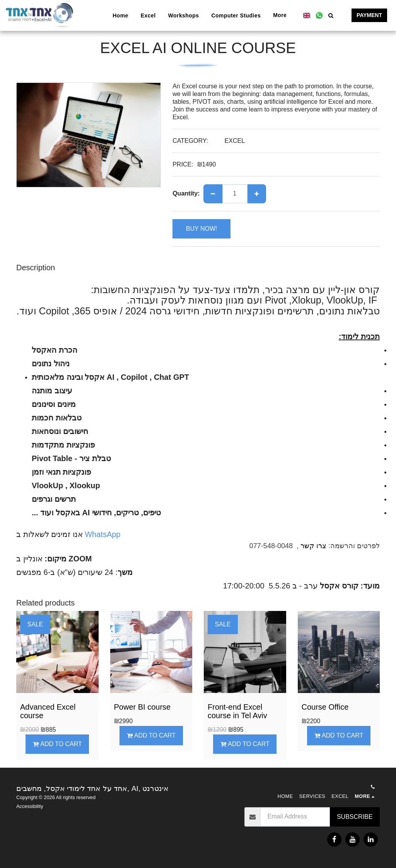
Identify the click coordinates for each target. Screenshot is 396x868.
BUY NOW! (202, 229)
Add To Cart (57, 744)
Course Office (325, 707)
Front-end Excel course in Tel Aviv (237, 711)
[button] (319, 15)
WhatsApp (102, 534)
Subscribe (355, 817)
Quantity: (186, 193)
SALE (35, 624)
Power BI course (143, 707)
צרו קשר (313, 546)
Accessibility (30, 806)
